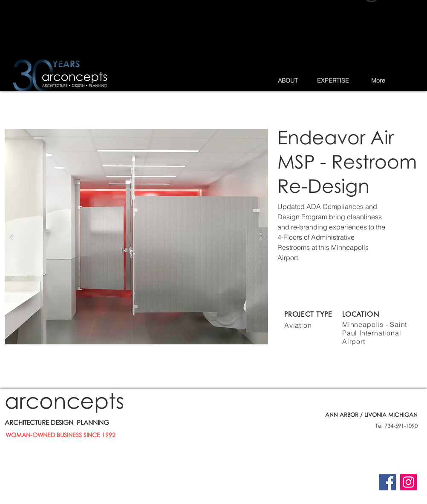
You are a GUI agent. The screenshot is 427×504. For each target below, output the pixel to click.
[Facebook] (388, 482)
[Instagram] (408, 482)
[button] (288, 80)
